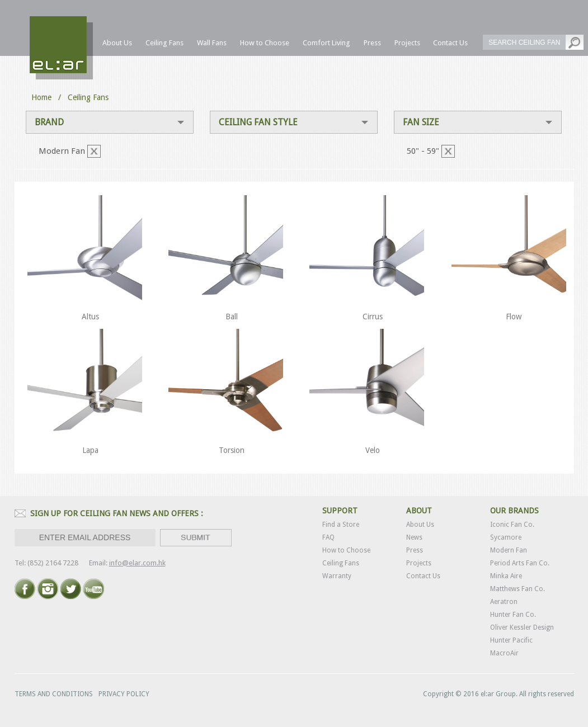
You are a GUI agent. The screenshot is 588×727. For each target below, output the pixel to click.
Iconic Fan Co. (512, 525)
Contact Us (423, 576)
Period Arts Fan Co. (520, 563)
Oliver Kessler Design (522, 627)
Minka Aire (506, 576)
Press (415, 550)
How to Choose (346, 550)
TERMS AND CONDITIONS (54, 694)
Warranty (337, 576)
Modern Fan (509, 550)
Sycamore (506, 537)
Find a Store (341, 525)
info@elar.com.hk (137, 563)
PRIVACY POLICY (124, 694)
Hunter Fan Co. (513, 615)
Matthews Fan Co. (518, 589)
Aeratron (504, 602)
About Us (420, 525)
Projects (419, 563)
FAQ (328, 537)
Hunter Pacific (511, 640)
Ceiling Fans (341, 563)
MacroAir (504, 653)
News (414, 537)
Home (41, 97)
